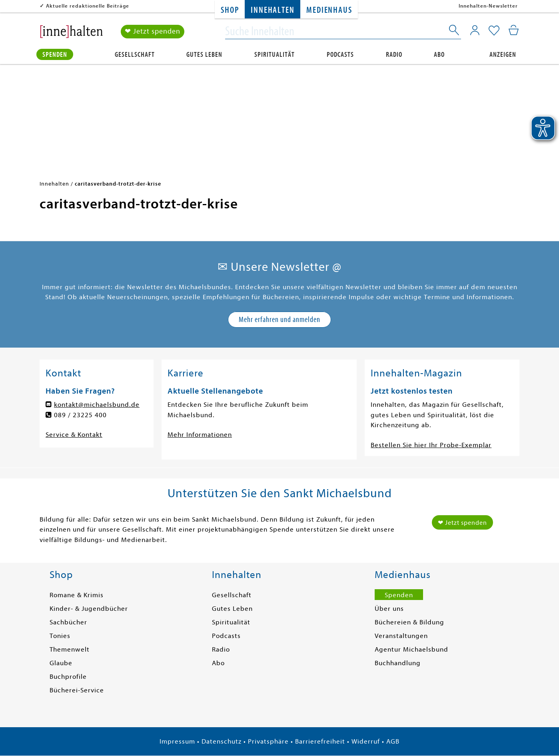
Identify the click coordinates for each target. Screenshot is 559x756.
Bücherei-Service (77, 690)
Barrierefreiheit (320, 741)
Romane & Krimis (77, 595)
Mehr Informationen (200, 435)
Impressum (177, 741)
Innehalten (273, 10)
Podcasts (340, 55)
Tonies (60, 636)
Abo (439, 55)
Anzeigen (503, 55)
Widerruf (366, 741)
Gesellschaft (135, 55)
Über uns (389, 609)
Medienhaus (329, 10)
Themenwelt (70, 649)
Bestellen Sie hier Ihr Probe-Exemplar (431, 445)
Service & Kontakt (74, 435)
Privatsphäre (268, 741)
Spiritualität (275, 55)
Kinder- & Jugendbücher (89, 609)
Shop (230, 10)
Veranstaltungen (401, 636)
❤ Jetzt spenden (153, 31)
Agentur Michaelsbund (411, 649)
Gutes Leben (204, 55)
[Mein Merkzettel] (494, 31)
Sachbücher (68, 622)
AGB (393, 741)
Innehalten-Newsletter (488, 6)
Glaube (61, 663)
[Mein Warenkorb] (514, 30)
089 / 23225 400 (80, 415)
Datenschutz (222, 741)
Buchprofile (68, 677)
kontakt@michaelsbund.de (97, 405)
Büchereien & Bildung (409, 622)
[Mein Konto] (475, 30)
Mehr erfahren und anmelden (279, 319)
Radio (394, 55)
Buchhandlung (398, 663)
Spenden (55, 55)
